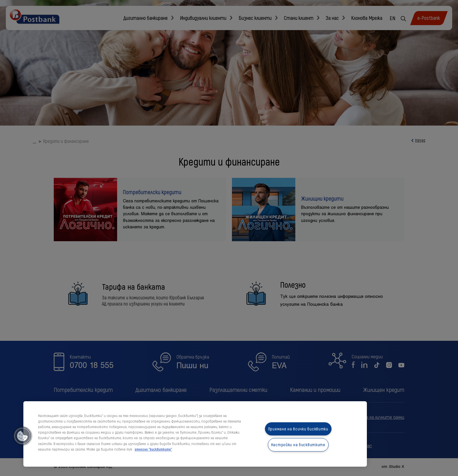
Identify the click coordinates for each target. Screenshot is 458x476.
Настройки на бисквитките (298, 445)
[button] (22, 436)
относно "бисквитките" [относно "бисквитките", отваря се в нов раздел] (153, 449)
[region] (195, 434)
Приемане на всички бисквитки (298, 429)
